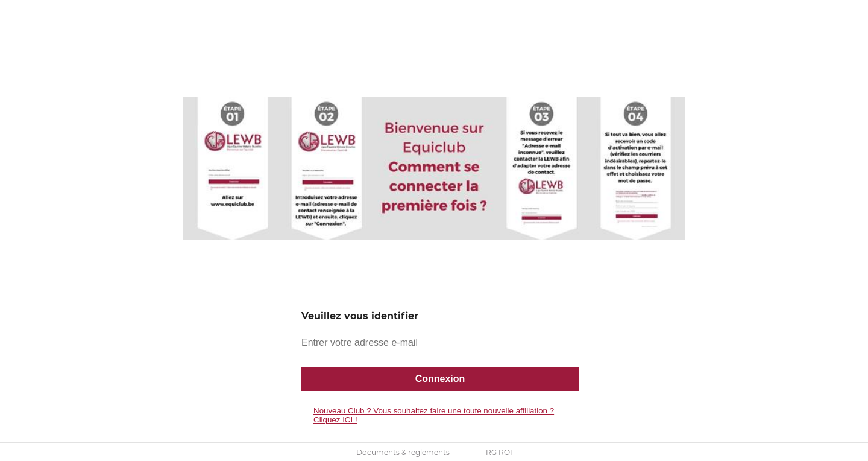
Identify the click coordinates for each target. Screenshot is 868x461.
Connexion (440, 379)
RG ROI (499, 452)
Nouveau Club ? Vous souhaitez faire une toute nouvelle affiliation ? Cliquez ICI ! (434, 415)
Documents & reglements (403, 452)
